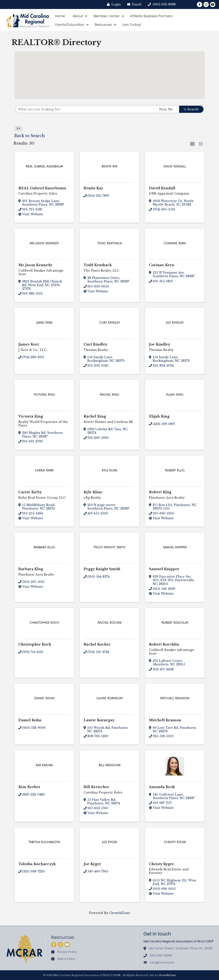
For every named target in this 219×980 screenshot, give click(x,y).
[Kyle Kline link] (109, 470)
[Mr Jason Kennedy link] (44, 243)
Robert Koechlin (164, 644)
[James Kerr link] (44, 323)
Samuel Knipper (164, 569)
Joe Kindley (160, 344)
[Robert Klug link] (175, 470)
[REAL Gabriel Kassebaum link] (44, 166)
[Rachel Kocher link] (110, 623)
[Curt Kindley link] (109, 323)
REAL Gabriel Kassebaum (42, 188)
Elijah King (159, 416)
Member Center (107, 16)
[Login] (111, 4)
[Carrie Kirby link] (44, 470)
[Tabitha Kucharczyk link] (44, 842)
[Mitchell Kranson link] (175, 698)
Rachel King (95, 416)
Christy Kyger (161, 864)
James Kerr (29, 344)
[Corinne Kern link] (175, 243)
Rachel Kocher (97, 644)
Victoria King (31, 416)
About (78, 16)
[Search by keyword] (86, 109)
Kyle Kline (93, 492)
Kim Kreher (29, 787)
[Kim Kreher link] (44, 765)
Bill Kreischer (96, 787)
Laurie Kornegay (99, 720)
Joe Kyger (92, 864)
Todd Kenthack (98, 265)
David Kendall (162, 188)
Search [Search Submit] (191, 109)
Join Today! (132, 25)
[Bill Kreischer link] (109, 765)
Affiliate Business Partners (151, 16)
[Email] (132, 4)
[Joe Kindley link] (175, 323)
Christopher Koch (35, 644)
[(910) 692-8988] (159, 4)
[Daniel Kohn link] (44, 698)
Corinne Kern (162, 265)
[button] (162, 88)
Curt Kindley (95, 344)
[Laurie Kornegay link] (109, 698)
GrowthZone (120, 913)
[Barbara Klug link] (44, 547)
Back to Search (30, 136)
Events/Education (70, 25)
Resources (103, 25)
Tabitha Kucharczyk (37, 864)
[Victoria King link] (44, 395)
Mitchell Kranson (165, 720)
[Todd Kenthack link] (109, 243)
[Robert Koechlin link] (175, 623)
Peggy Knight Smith (102, 569)
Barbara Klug (31, 569)
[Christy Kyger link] (175, 842)
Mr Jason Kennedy (35, 265)
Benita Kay (93, 188)
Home (60, 16)
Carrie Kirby (30, 492)
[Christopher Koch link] (44, 623)
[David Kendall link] (175, 166)
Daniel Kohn (30, 720)
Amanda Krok (162, 787)
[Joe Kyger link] (110, 842)
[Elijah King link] (175, 395)
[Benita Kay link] (109, 166)
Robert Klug (160, 492)
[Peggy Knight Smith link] (109, 547)
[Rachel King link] (110, 395)
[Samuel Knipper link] (175, 547)
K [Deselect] (19, 128)
